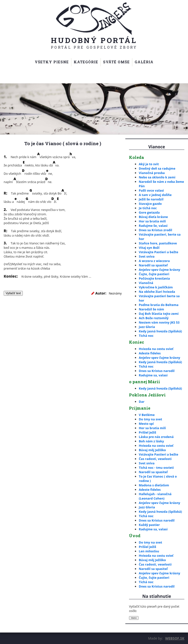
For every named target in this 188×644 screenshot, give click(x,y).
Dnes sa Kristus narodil (157, 371)
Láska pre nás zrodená (156, 437)
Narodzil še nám (151, 309)
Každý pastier (149, 525)
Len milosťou (149, 551)
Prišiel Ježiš (147, 432)
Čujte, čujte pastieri (154, 274)
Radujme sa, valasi (153, 375)
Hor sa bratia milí (152, 221)
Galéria (144, 62)
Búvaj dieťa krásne (153, 217)
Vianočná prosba (152, 173)
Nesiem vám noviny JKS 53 (159, 322)
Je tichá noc (148, 208)
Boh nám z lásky (151, 441)
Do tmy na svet (150, 419)
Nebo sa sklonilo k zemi (157, 177)
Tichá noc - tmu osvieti (156, 468)
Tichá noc (146, 336)
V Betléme (147, 415)
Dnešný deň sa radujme (157, 168)
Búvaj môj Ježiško (152, 450)
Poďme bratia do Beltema (159, 305)
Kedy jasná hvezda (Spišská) (160, 331)
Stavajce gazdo (150, 204)
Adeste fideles (150, 353)
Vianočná (146, 283)
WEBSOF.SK (175, 638)
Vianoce (157, 147)
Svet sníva (147, 256)
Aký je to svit (149, 164)
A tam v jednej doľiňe (155, 195)
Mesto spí (146, 424)
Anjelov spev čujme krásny (159, 270)
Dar (142, 402)
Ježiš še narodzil (151, 199)
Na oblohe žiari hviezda (157, 292)
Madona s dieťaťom (154, 485)
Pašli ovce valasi (151, 190)
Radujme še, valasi (153, 226)
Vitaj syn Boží (149, 248)
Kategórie (86, 62)
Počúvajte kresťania (154, 278)
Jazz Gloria (147, 327)
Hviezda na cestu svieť (156, 349)
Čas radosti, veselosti (155, 459)
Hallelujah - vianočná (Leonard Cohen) (155, 496)
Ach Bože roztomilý (154, 318)
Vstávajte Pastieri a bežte (159, 252)
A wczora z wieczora (154, 261)
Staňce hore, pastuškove (158, 243)
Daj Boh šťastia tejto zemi (159, 314)
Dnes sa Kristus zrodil (155, 230)
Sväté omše (116, 62)
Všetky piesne (52, 62)
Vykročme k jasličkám (156, 287)
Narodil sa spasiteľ (153, 265)
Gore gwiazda (149, 212)
